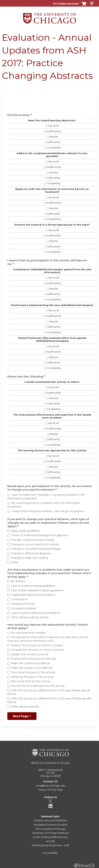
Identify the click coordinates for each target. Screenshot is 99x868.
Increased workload (23, 608)
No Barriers (18, 581)
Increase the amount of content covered (37, 650)
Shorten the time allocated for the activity (38, 686)
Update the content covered (29, 654)
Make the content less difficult (31, 663)
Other (15, 562)
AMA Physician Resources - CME (50, 845)
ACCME (50, 841)
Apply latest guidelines (25, 531)
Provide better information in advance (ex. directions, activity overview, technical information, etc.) (48, 639)
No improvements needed (28, 633)
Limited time (19, 599)
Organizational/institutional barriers (33, 595)
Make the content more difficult (32, 668)
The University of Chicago (55, 763)
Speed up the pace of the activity (32, 677)
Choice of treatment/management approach (40, 535)
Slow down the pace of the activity (33, 672)
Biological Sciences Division (51, 825)
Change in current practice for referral (35, 544)
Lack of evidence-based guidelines (33, 586)
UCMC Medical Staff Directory (51, 837)
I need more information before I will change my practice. (48, 511)
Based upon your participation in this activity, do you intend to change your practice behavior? (49, 488)
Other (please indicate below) (30, 617)
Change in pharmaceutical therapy (33, 540)
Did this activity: (19, 115)
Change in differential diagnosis (31, 553)
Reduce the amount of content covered (37, 645)
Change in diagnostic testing (29, 558)
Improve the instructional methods (33, 659)
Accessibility (51, 853)
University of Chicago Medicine (50, 833)
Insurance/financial (23, 604)
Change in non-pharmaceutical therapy (36, 549)
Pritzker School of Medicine (51, 820)
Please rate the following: (26, 377)
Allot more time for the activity (31, 681)
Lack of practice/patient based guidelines (37, 590)
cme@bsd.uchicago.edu (51, 786)
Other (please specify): (25, 707)
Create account (68, 4)
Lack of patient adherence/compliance (36, 613)
